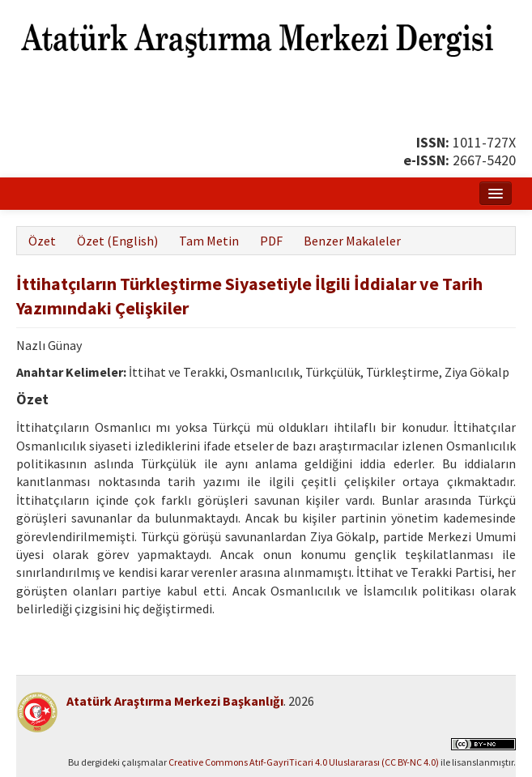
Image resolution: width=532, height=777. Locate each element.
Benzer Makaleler (352, 241)
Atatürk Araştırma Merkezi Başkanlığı (175, 701)
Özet (42, 241)
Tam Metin (209, 241)
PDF (271, 241)
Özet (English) (117, 241)
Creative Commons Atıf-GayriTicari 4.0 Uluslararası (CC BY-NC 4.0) (304, 762)
